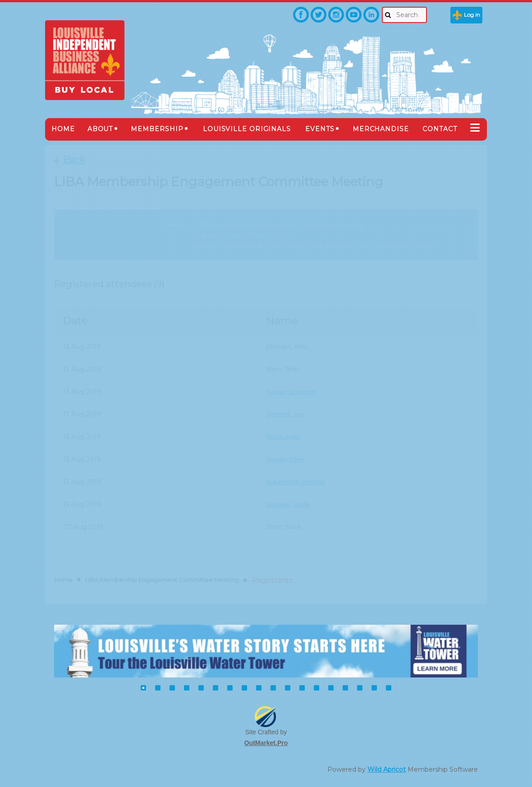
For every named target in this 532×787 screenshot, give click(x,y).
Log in (472, 15)
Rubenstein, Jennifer (298, 482)
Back (74, 160)
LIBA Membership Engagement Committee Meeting (162, 580)
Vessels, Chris (287, 459)
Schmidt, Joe (287, 414)
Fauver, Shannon (292, 392)
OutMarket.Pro (266, 743)
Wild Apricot (387, 769)
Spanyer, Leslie (289, 504)
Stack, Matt (284, 437)
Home (63, 580)
